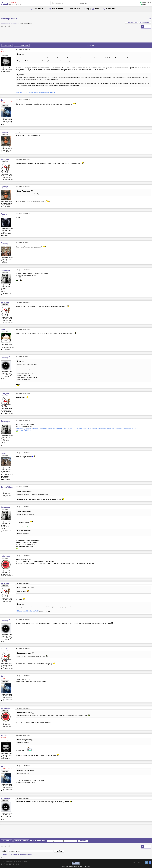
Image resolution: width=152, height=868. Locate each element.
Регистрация (146, 2)
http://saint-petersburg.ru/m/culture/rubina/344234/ (36, 92)
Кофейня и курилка (26, 23)
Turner (4, 100)
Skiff (3, 330)
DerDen (4, 453)
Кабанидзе (5, 556)
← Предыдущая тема (131, 23)
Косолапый (6, 357)
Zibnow (4, 50)
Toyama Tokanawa (7, 487)
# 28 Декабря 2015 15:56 (23, 302)
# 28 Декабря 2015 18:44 (23, 649)
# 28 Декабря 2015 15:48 (23, 159)
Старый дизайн (75, 9)
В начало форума (40, 9)
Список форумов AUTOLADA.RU (10, 23)
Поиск (97, 9)
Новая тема (7, 45)
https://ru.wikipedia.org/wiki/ (28, 611)
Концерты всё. (9, 19)
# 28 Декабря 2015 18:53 (23, 798)
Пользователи (111, 9)
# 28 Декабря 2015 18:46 (23, 676)
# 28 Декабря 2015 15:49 (23, 214)
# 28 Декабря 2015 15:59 (23, 357)
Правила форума (58, 9)
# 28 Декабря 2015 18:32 (23, 583)
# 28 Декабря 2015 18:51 (23, 766)
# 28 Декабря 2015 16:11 (23, 487)
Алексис (4, 243)
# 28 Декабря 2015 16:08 (23, 453)
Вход (144, 4)
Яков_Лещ (5, 160)
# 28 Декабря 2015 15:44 (23, 132)
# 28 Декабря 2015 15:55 (23, 270)
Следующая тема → (145, 23)
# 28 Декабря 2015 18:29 (23, 556)
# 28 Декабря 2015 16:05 (23, 421)
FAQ (88, 9)
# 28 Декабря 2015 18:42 (23, 620)
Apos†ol (4, 214)
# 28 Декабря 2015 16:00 (23, 393)
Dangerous (5, 270)
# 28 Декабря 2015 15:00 (23, 50)
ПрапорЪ (5, 132)
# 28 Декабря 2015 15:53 (23, 243)
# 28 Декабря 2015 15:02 (23, 100)
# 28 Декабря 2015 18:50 (23, 735)
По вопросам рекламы (7, 864)
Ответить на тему (22, 45)
